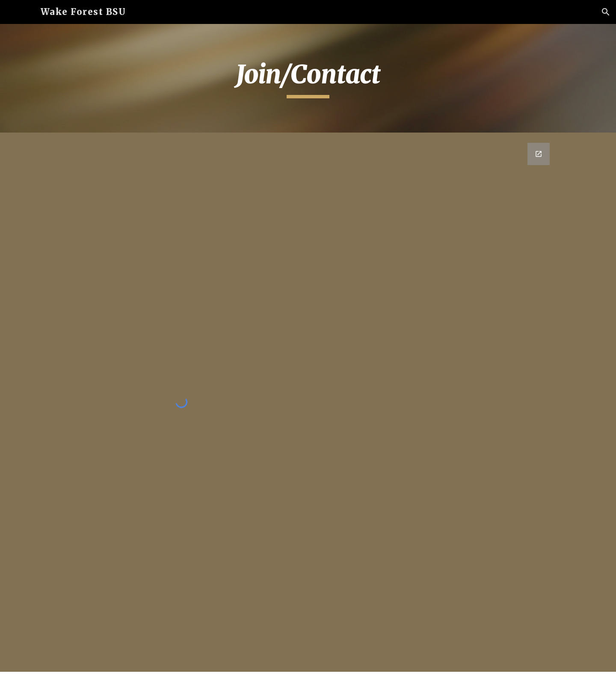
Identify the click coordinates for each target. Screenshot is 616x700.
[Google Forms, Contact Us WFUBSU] (435, 351)
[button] (606, 12)
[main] (308, 78)
